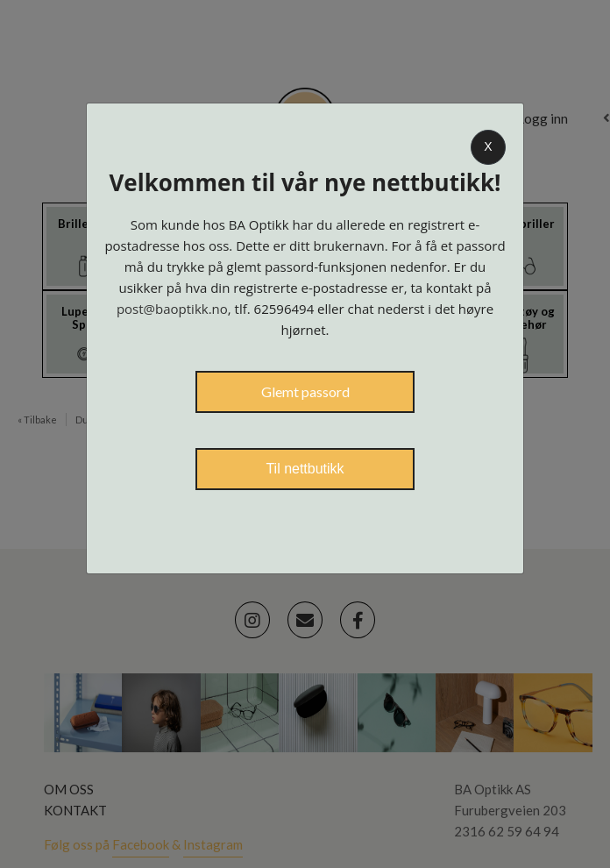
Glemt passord (305, 391)
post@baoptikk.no (172, 309)
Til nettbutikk (305, 469)
